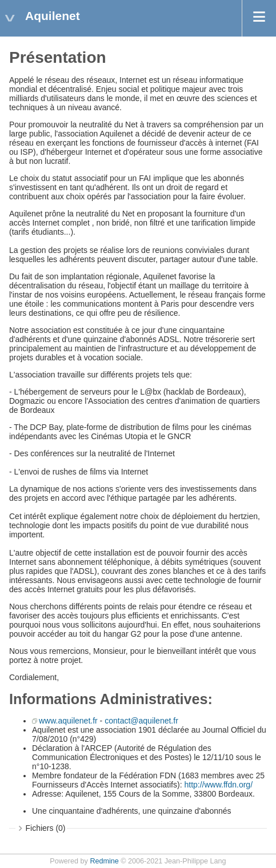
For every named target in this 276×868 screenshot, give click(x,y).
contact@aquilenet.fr (141, 721)
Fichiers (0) (46, 828)
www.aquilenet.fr (68, 721)
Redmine (104, 861)
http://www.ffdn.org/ (218, 785)
